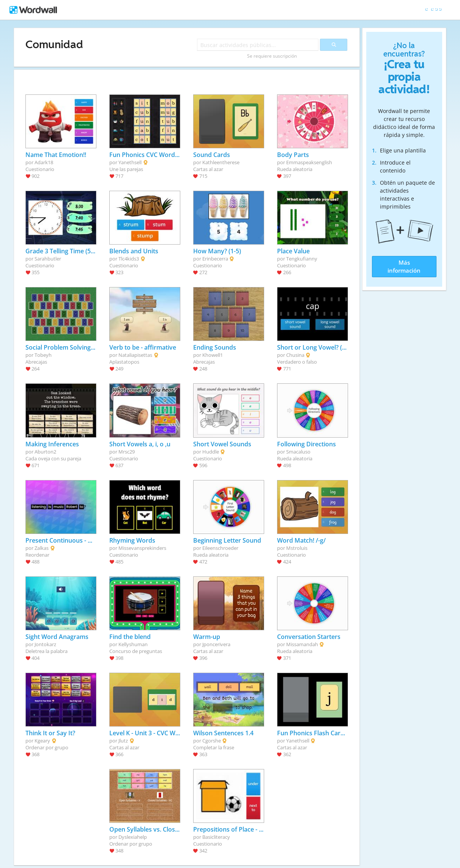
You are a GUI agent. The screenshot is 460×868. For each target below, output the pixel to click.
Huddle (211, 452)
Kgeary (42, 741)
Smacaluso (298, 452)
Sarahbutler (48, 259)
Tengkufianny (302, 259)
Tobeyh (43, 355)
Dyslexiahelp (133, 837)
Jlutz (123, 741)
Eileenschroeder (220, 548)
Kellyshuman (133, 644)
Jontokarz (45, 644)
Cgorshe (212, 741)
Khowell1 (213, 355)
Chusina (295, 355)
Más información (404, 266)
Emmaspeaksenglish (309, 162)
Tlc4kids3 (129, 259)
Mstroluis (297, 548)
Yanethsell (130, 162)
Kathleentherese (221, 162)
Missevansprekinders (142, 548)
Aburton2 (45, 452)
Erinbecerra (215, 259)
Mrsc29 (127, 452)
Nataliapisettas (135, 355)
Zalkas (42, 548)
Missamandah (302, 644)
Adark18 (44, 162)
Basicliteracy (216, 837)
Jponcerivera (216, 644)
